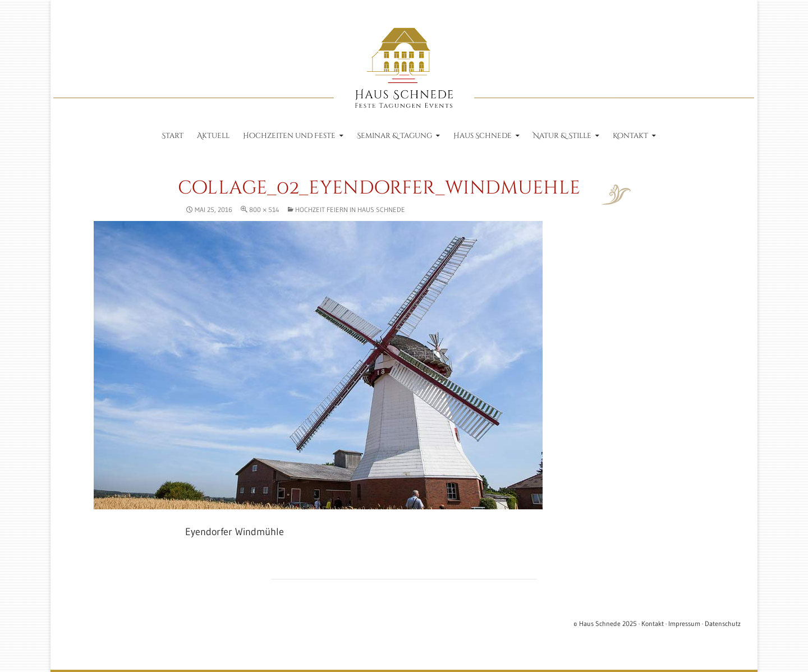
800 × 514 (264, 210)
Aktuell (213, 136)
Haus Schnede (483, 136)
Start (173, 136)
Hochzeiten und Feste (289, 136)
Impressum (684, 623)
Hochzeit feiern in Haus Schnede (350, 210)
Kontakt (630, 136)
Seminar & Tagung (394, 136)
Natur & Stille (562, 136)
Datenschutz (723, 623)
